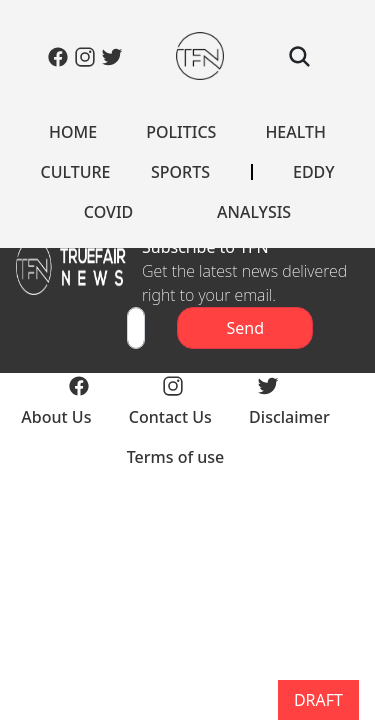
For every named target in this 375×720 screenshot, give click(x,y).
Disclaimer (289, 417)
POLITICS (181, 132)
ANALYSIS (254, 212)
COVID (108, 212)
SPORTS (180, 172)
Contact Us (170, 417)
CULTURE (75, 172)
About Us (56, 417)
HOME (73, 132)
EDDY (314, 172)
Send (245, 328)
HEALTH (295, 132)
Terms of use (176, 457)
